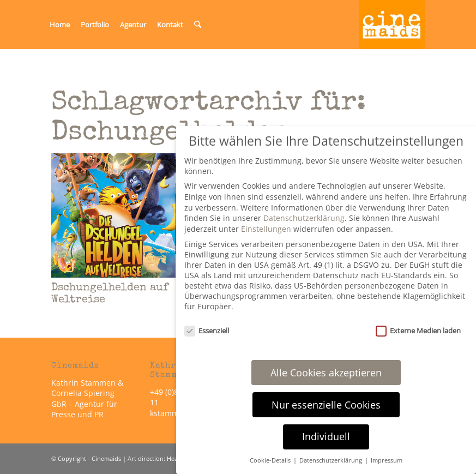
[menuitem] (60, 25)
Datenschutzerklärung (304, 218)
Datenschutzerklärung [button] (332, 460)
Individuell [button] (326, 436)
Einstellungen (266, 229)
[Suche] (198, 25)
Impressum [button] (387, 460)
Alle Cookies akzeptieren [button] (326, 373)
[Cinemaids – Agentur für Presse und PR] (392, 25)
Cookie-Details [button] (271, 460)
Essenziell (207, 331)
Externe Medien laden (418, 331)
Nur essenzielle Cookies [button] (326, 405)
